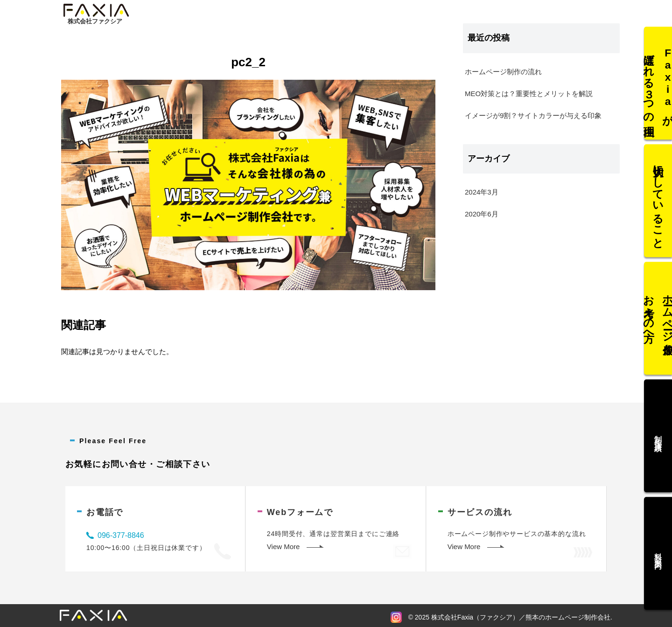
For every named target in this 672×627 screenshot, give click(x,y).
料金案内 (658, 543)
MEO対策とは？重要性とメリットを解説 (529, 94)
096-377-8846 (121, 535)
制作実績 (658, 431)
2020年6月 (482, 214)
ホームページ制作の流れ (503, 72)
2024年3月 (482, 192)
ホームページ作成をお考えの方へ (658, 318)
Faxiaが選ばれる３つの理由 (658, 93)
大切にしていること (658, 206)
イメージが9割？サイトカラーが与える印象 (533, 115)
